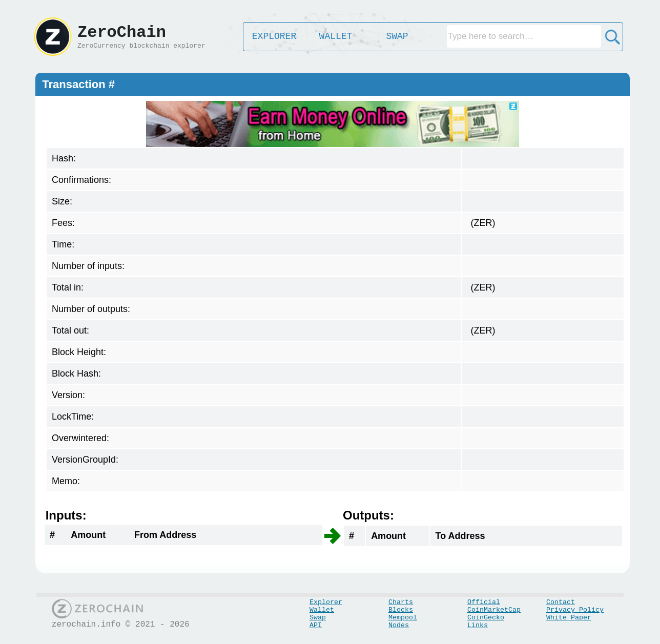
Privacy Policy (575, 610)
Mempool (403, 618)
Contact (561, 602)
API (316, 625)
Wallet (322, 610)
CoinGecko (486, 618)
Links (478, 625)
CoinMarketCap (494, 610)
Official (484, 602)
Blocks (401, 610)
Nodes (399, 625)
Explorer (326, 602)
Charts (401, 602)
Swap (318, 618)
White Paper (569, 618)
